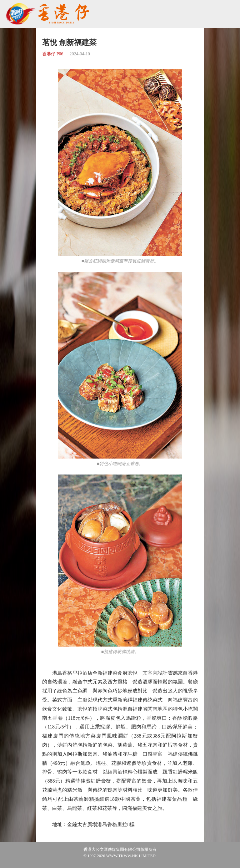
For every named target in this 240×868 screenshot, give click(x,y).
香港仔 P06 (53, 54)
